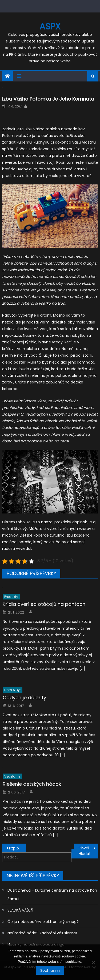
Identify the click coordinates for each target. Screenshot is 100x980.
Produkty (11, 597)
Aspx (50, 26)
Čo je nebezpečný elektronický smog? (43, 922)
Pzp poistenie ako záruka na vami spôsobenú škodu (18, 848)
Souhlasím (50, 970)
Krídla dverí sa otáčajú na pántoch (44, 604)
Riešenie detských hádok (32, 784)
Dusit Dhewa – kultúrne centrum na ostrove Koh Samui (52, 895)
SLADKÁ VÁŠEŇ (20, 910)
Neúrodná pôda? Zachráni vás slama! (42, 933)
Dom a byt (13, 690)
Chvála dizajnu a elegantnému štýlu (88, 848)
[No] (93, 962)
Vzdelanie (12, 776)
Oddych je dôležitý (24, 698)
